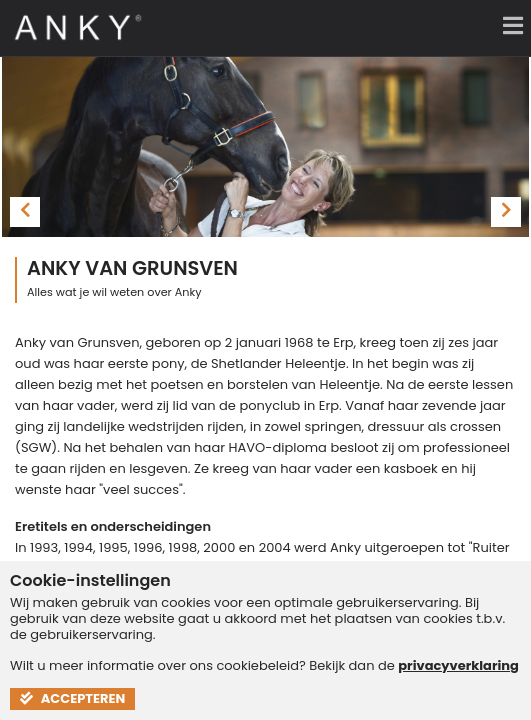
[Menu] (506, 25)
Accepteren (72, 698)
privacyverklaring (458, 665)
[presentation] (25, 212)
